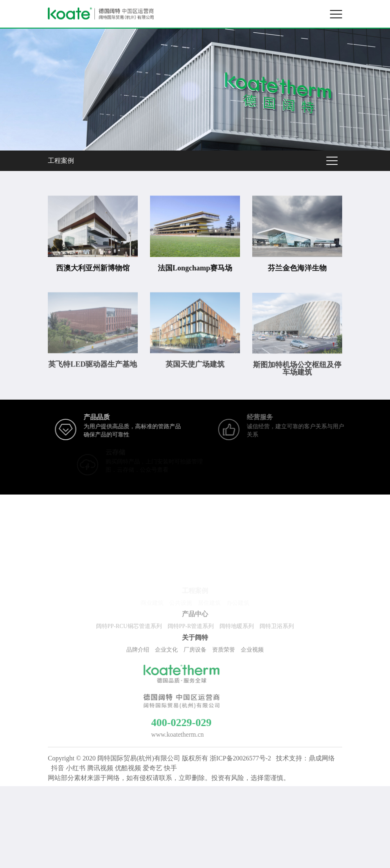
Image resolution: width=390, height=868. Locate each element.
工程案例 (61, 161)
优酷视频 (128, 768)
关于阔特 (195, 639)
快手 (170, 768)
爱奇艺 (152, 768)
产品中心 (195, 615)
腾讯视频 (100, 768)
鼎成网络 (322, 758)
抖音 (58, 768)
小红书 (76, 768)
